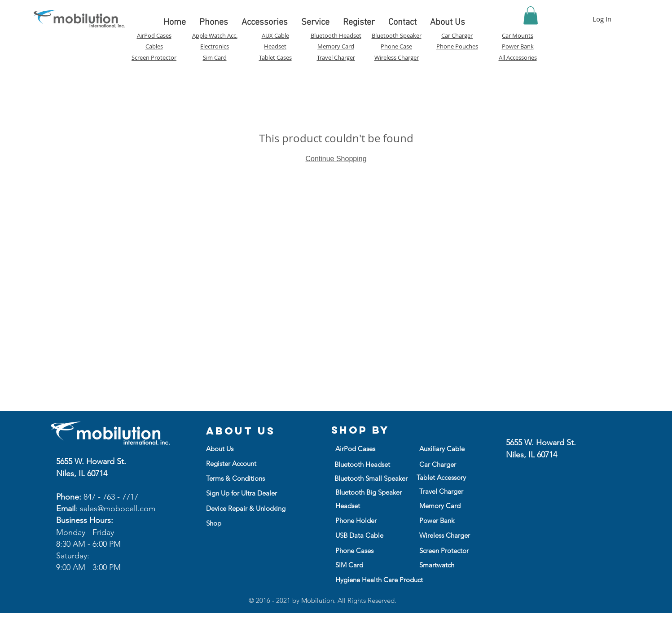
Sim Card (215, 57)
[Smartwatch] (450, 565)
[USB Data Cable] (365, 535)
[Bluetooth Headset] (365, 464)
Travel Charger (336, 57)
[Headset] (353, 505)
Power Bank (518, 46)
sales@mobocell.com (118, 509)
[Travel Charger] (450, 491)
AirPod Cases (154, 35)
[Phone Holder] (365, 520)
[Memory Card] (443, 505)
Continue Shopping (336, 159)
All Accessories (518, 57)
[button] (531, 15)
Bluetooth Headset (336, 35)
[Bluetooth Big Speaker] (369, 492)
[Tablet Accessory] (447, 477)
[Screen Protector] (450, 550)
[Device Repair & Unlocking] (246, 508)
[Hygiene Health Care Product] (379, 579)
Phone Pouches (457, 46)
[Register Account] (236, 463)
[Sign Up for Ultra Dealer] (253, 493)
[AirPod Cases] (359, 448)
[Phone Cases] (366, 550)
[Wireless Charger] (448, 535)
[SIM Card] (366, 565)
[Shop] (245, 523)
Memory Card (336, 46)
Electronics (215, 46)
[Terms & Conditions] (235, 478)
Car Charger (457, 35)
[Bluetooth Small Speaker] (371, 478)
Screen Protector (154, 57)
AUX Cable (275, 35)
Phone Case (396, 46)
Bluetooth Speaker (397, 35)
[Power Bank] (437, 520)
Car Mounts (518, 35)
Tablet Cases (275, 57)
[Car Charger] (443, 464)
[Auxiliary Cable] (443, 448)
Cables (154, 46)
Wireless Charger (397, 57)
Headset (275, 46)
